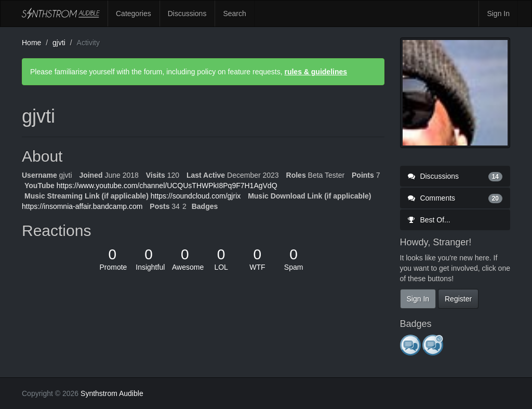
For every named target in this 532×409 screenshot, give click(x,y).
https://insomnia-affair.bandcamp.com (82, 206)
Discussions (187, 14)
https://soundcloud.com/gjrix (196, 196)
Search (234, 14)
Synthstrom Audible (61, 14)
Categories (134, 14)
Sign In (498, 14)
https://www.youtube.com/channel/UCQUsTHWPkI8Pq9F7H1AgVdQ (167, 186)
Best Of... (429, 220)
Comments (455, 198)
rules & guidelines (316, 72)
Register (458, 299)
